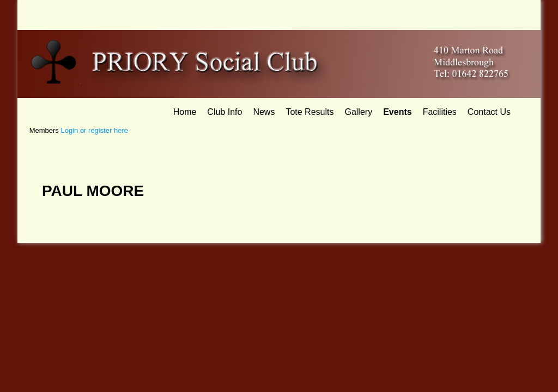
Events (397, 112)
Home (185, 112)
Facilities (440, 112)
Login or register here (94, 130)
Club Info (225, 112)
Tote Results (310, 112)
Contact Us (489, 112)
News (264, 112)
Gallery (358, 112)
